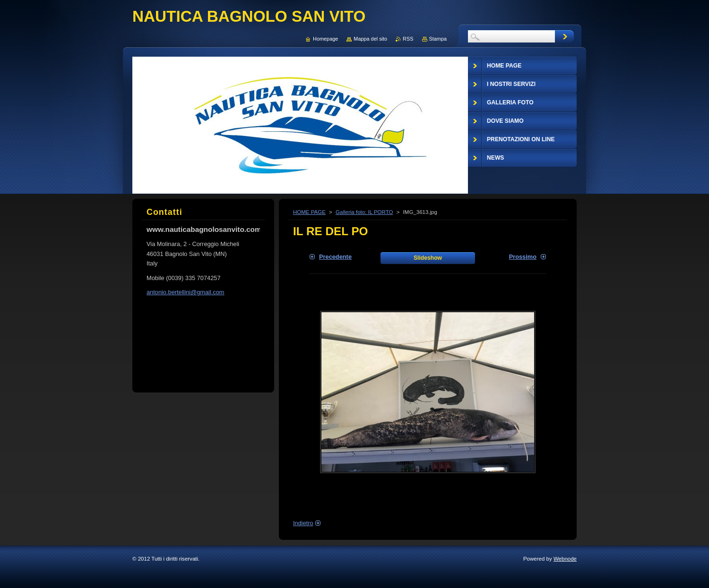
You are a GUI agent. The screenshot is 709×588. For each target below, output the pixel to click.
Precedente (335, 257)
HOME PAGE (309, 212)
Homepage (325, 39)
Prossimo (523, 257)
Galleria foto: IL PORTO (364, 212)
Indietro (303, 523)
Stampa (438, 39)
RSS (408, 39)
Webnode (565, 559)
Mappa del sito (370, 39)
